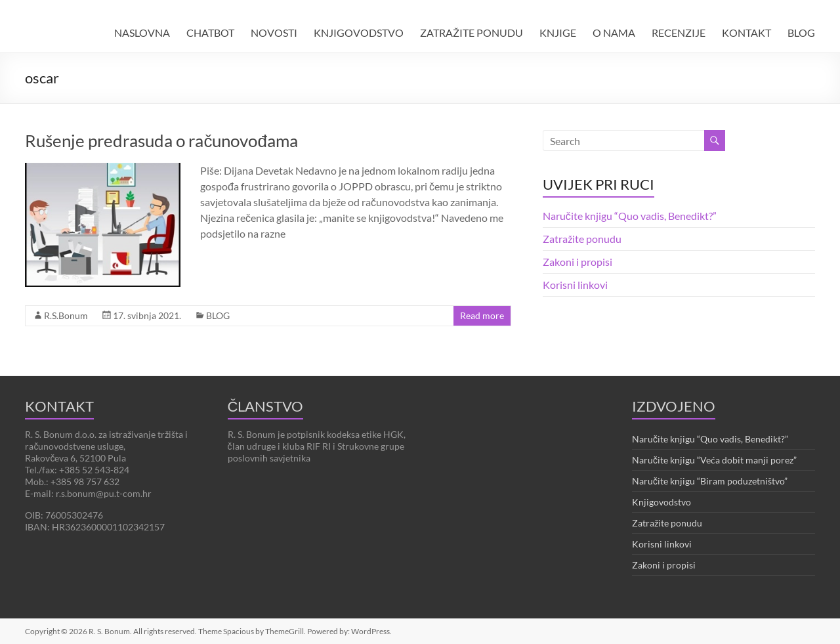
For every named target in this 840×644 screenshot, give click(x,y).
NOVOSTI (274, 32)
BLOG (801, 32)
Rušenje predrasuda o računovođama (161, 140)
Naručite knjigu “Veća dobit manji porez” (714, 460)
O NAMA (614, 32)
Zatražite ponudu (582, 239)
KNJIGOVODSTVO (359, 32)
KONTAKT (746, 32)
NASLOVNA (142, 32)
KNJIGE (558, 32)
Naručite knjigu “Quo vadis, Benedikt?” (630, 216)
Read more (482, 315)
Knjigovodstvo (661, 502)
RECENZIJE (679, 32)
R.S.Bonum (66, 315)
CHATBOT (210, 32)
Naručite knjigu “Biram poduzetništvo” (710, 481)
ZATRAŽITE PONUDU (472, 32)
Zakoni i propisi (577, 262)
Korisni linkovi (575, 285)
